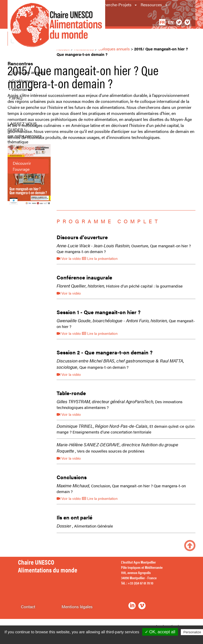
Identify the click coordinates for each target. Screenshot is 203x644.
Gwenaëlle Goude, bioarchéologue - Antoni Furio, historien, (112, 320)
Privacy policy (104, 639)
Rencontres (20, 63)
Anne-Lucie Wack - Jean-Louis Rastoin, (93, 245)
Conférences (23, 81)
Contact (28, 607)
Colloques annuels (28, 72)
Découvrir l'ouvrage (22, 166)
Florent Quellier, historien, (81, 286)
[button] (136, 5)
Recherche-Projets (115, 5)
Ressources (151, 5)
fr (162, 22)
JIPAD (17, 98)
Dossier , (65, 526)
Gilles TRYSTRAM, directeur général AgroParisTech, (105, 401)
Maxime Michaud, (73, 485)
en (171, 22)
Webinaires (22, 89)
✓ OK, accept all (160, 632)
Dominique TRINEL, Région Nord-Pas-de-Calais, (103, 426)
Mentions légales (77, 607)
